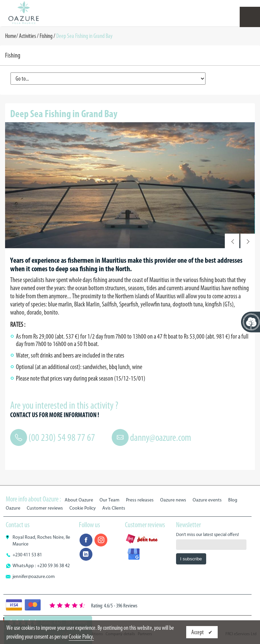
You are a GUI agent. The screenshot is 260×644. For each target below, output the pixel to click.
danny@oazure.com (161, 437)
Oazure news (173, 500)
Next (248, 241)
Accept (198, 632)
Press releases (140, 500)
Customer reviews (45, 508)
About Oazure (79, 500)
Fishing (46, 36)
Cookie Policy (83, 508)
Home (11, 36)
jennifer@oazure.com (34, 576)
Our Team (110, 500)
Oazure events (207, 500)
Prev (232, 241)
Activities (27, 36)
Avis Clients (114, 508)
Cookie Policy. (81, 637)
